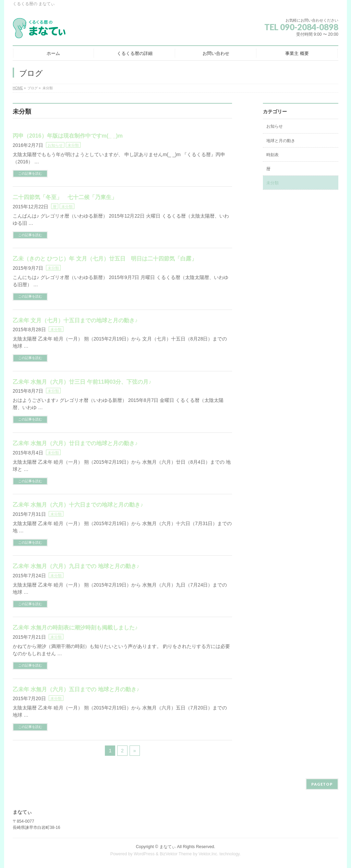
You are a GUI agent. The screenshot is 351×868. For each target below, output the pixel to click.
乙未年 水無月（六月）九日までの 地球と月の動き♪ (76, 566)
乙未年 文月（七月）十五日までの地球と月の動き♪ (75, 320)
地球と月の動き (281, 141)
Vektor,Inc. (208, 854)
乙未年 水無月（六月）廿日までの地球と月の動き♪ (75, 443)
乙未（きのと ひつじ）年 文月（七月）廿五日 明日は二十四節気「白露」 (105, 259)
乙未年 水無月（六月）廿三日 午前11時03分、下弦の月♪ (82, 382)
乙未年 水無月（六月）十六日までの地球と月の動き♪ (78, 505)
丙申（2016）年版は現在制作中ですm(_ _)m (68, 136)
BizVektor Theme (176, 854)
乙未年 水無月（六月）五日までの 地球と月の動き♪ (76, 689)
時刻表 (273, 155)
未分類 (73, 145)
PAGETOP (322, 784)
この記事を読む (30, 173)
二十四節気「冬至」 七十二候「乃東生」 (65, 197)
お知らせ (55, 145)
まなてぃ (168, 847)
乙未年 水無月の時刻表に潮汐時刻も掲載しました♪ (75, 628)
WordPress (144, 854)
